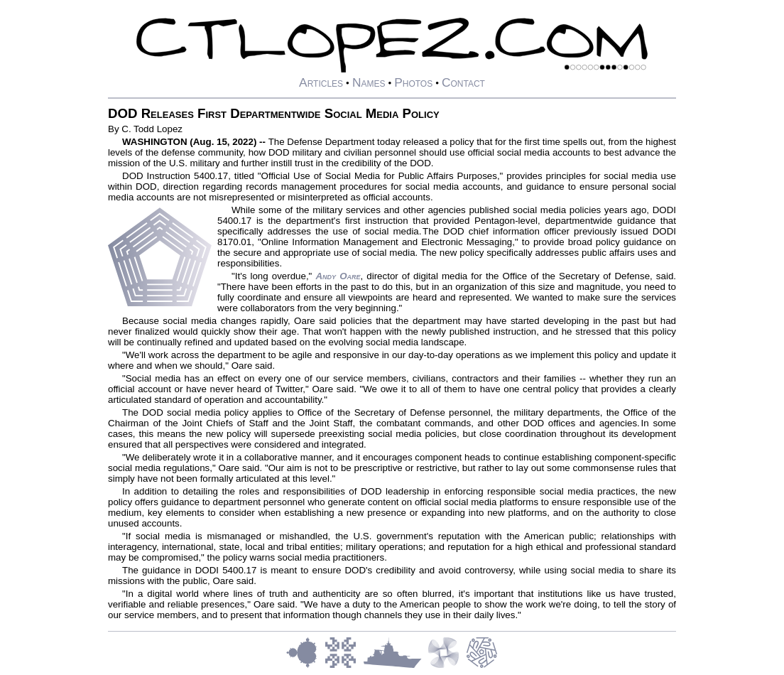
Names (369, 82)
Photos (413, 82)
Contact (463, 82)
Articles (321, 82)
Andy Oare (338, 276)
